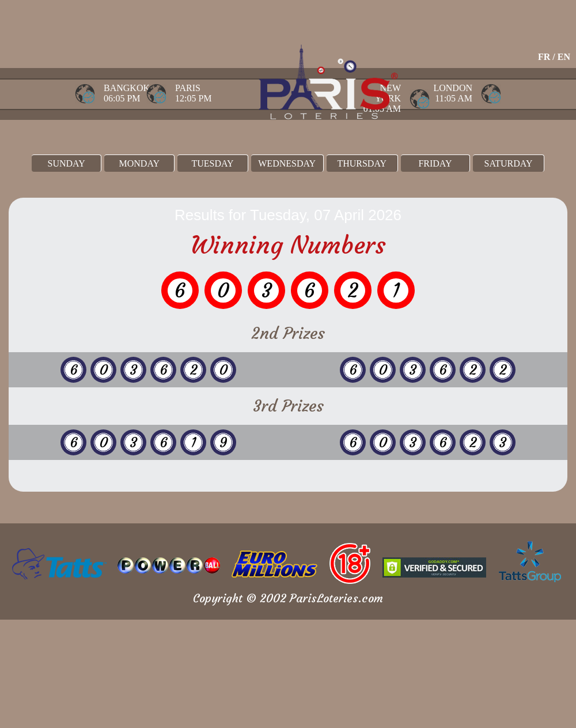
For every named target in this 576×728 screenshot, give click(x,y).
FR (544, 57)
